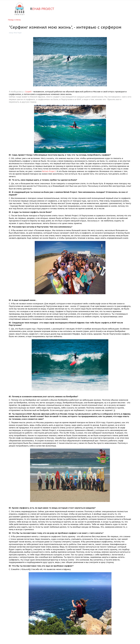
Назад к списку (14, 20)
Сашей (29, 92)
